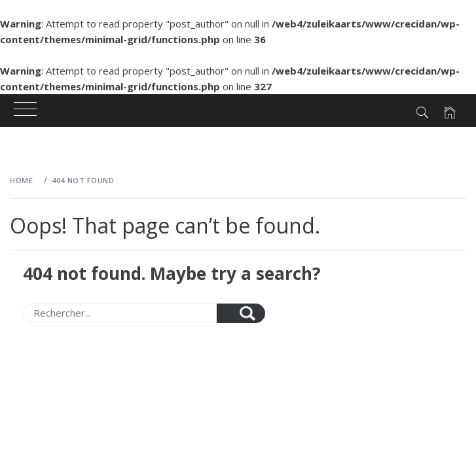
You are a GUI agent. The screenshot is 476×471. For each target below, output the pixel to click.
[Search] (120, 313)
